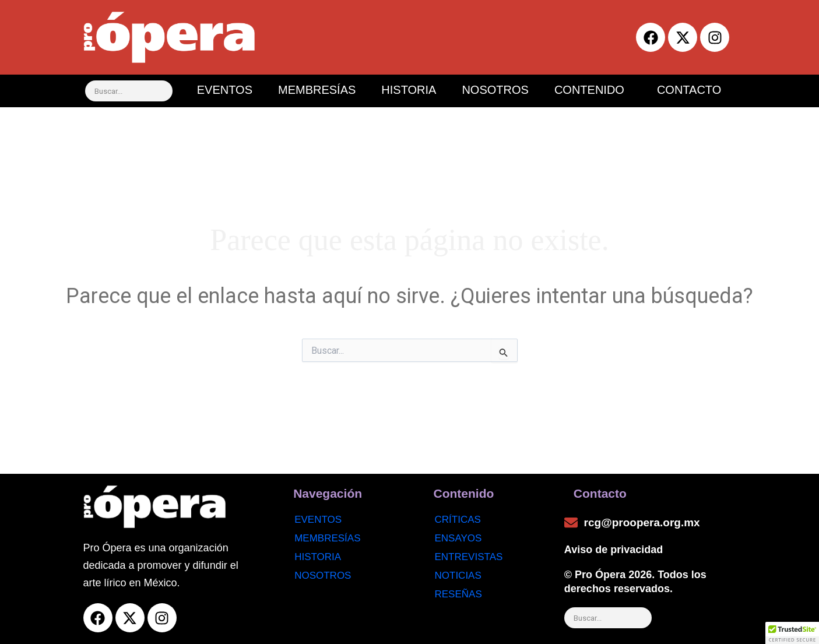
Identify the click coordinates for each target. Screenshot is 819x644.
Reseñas (458, 594)
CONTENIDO (589, 90)
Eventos (318, 520)
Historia (318, 557)
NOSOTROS (495, 90)
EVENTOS (225, 90)
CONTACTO (689, 90)
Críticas (458, 520)
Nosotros (323, 576)
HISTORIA (409, 90)
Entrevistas (469, 557)
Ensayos (458, 538)
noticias (458, 576)
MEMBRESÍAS (317, 90)
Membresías (327, 538)
